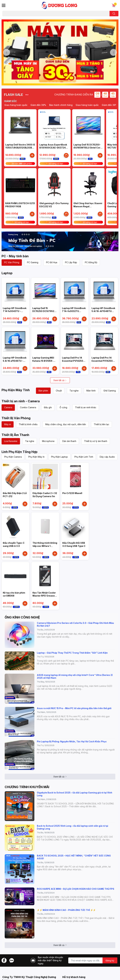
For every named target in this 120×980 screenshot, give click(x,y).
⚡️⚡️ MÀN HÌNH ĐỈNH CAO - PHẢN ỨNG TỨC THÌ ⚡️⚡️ (66, 910)
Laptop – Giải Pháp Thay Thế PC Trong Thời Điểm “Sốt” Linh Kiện (72, 653)
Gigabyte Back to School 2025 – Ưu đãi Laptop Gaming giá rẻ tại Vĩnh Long (75, 794)
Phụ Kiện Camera (13, 457)
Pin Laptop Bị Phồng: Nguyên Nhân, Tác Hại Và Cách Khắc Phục (72, 741)
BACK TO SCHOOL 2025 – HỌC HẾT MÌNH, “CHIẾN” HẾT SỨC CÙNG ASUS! (74, 857)
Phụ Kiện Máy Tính (16, 390)
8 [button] (72, 82)
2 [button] (51, 82)
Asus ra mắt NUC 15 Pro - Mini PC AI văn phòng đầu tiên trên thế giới (74, 708)
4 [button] (58, 82)
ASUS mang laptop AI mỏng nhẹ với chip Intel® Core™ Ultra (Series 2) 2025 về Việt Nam (75, 676)
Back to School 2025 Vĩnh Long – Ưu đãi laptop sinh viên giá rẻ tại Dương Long (72, 827)
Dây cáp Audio (107, 457)
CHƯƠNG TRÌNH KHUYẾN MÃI (27, 787)
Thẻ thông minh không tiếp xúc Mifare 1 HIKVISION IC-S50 (45, 546)
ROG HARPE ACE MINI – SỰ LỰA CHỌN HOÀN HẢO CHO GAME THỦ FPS (76, 889)
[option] (60, 52)
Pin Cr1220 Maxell (72, 493)
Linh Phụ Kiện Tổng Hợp (20, 452)
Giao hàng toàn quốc (22, 105)
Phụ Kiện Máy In (36, 457)
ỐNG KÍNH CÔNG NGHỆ (22, 617)
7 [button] (69, 82)
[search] (114, 14)
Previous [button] (7, 52)
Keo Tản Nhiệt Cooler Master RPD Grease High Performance (44, 596)
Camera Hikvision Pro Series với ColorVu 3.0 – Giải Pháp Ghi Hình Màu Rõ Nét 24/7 (75, 624)
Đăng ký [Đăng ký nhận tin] (110, 960)
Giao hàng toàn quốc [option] (93, 105)
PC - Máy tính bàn (15, 256)
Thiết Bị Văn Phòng (16, 418)
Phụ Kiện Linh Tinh (84, 457)
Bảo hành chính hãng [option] (67, 105)
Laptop (7, 273)
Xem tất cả (60, 380)
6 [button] (65, 82)
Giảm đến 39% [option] (45, 105)
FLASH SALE (14, 95)
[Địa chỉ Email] (93, 960)
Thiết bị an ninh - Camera (21, 401)
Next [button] (113, 52)
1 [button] (48, 82)
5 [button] (62, 82)
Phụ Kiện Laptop (59, 457)
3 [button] (55, 82)
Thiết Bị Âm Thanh (15, 435)
